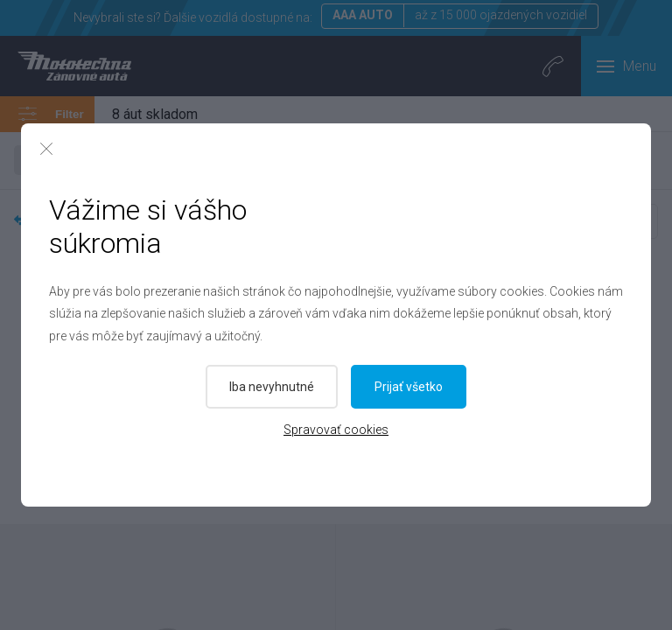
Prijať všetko (409, 387)
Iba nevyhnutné (272, 387)
